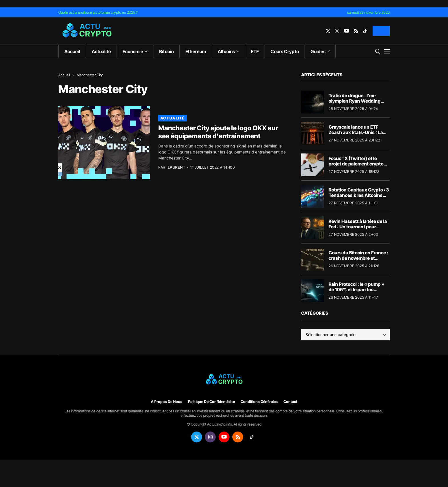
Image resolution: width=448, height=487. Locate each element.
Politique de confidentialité (211, 402)
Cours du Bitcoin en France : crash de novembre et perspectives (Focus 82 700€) (358, 261)
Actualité (173, 118)
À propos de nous (167, 402)
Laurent (177, 167)
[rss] (356, 31)
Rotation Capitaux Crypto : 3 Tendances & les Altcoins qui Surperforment (359, 195)
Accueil (64, 75)
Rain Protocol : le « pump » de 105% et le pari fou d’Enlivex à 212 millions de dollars (356, 292)
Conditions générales (259, 402)
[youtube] (347, 31)
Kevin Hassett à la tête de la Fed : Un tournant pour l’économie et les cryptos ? (358, 227)
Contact (290, 402)
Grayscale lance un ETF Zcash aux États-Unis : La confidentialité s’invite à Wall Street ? (356, 135)
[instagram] (337, 31)
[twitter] (328, 31)
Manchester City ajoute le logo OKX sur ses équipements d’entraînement (218, 132)
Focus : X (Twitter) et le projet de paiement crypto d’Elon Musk (356, 164)
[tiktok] (365, 31)
